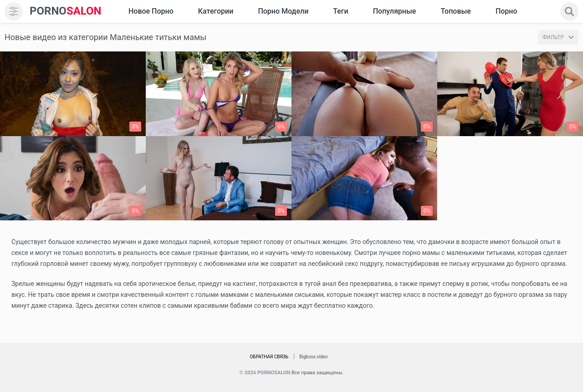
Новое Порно (151, 11)
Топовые (455, 11)
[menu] (14, 11)
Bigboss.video (313, 357)
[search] (569, 11)
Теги (340, 11)
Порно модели (283, 11)
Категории (216, 11)
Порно (506, 11)
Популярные (395, 11)
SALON (66, 11)
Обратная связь (269, 357)
